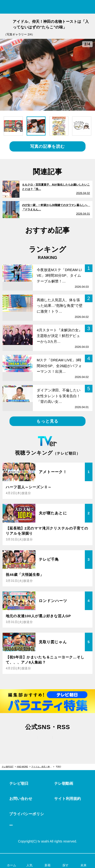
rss (63, 740)
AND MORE (22, 767)
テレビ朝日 (19, 783)
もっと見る (47, 421)
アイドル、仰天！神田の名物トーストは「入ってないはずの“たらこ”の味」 (43, 767)
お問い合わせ (21, 799)
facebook (48, 740)
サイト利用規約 (67, 799)
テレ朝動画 (64, 783)
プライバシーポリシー (27, 820)
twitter (32, 740)
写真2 (59, 767)
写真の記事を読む (47, 146)
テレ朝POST (47, 7)
